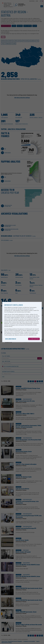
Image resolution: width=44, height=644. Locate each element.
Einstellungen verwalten (11, 339)
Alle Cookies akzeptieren (34, 339)
